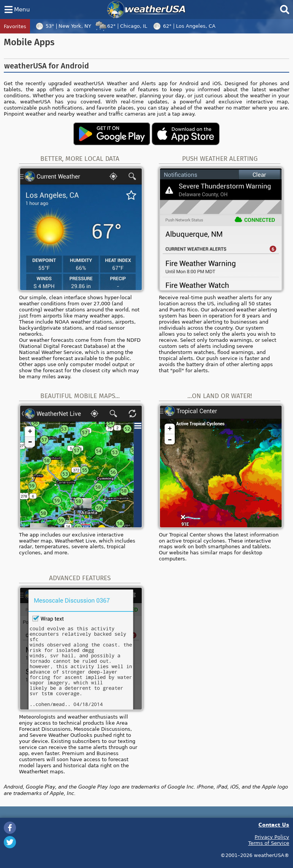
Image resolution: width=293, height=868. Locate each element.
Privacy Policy (272, 837)
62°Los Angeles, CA (183, 26)
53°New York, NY (62, 26)
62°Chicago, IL (121, 26)
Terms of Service (269, 843)
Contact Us (274, 824)
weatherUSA (146, 10)
